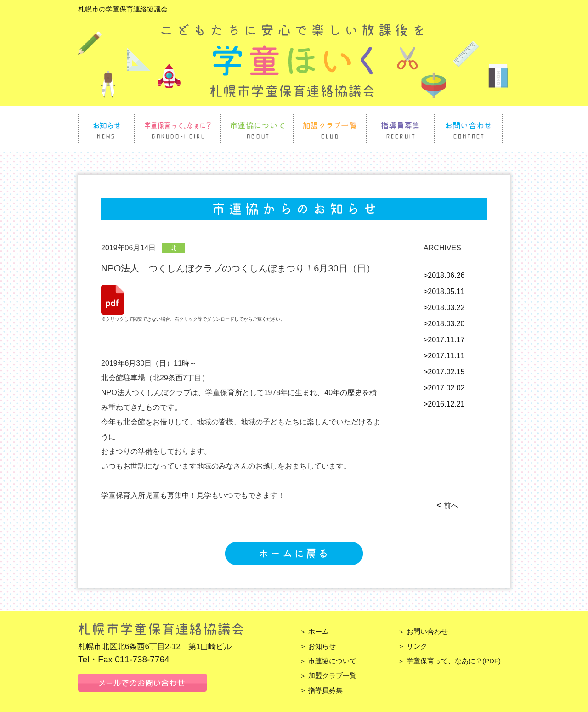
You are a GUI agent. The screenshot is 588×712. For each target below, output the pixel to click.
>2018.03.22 (444, 308)
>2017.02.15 (444, 372)
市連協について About (257, 129)
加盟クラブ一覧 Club (330, 129)
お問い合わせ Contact (468, 129)
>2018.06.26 (444, 275)
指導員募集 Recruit (400, 129)
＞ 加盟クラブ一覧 (328, 675)
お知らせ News (106, 129)
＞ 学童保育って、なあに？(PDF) (449, 661)
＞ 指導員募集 (321, 690)
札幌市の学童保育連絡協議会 (123, 9)
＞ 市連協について (328, 661)
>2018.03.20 (444, 324)
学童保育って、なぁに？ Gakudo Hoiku (178, 129)
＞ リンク (413, 646)
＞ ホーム (314, 631)
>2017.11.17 (444, 340)
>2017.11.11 (444, 356)
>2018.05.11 (444, 291)
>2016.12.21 (444, 404)
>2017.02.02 (444, 388)
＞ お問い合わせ (423, 631)
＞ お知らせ (318, 646)
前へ (448, 506)
